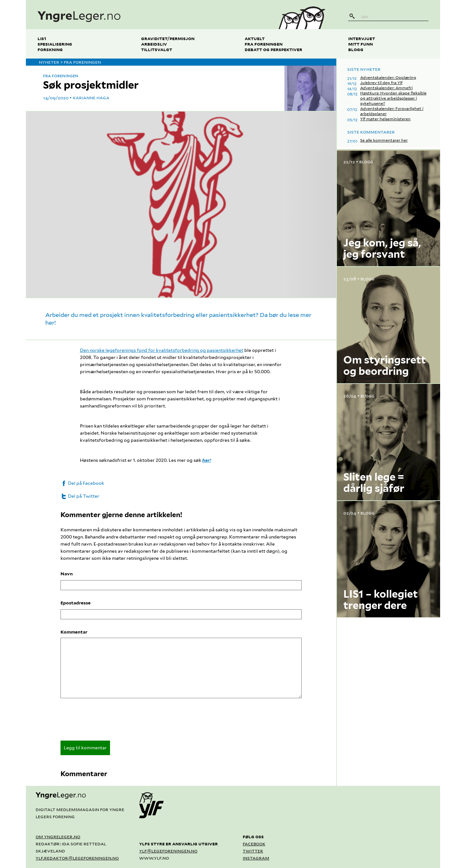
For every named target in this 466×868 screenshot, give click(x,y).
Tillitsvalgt (157, 49)
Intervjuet (362, 38)
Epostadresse (76, 603)
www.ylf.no (154, 858)
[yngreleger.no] (147, 15)
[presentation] (110, 722)
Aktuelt (255, 38)
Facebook (254, 844)
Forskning (50, 49)
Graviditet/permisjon (168, 38)
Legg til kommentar (85, 748)
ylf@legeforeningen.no (168, 851)
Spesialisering (55, 44)
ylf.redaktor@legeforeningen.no (77, 858)
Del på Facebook (82, 483)
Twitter (253, 851)
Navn (67, 574)
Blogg (356, 49)
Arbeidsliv (154, 44)
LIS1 (42, 38)
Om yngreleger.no (58, 836)
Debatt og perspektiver (273, 49)
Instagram (256, 858)
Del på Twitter (80, 496)
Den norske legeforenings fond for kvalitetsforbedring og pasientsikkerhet (162, 350)
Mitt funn (361, 44)
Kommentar (74, 632)
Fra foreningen (264, 44)
